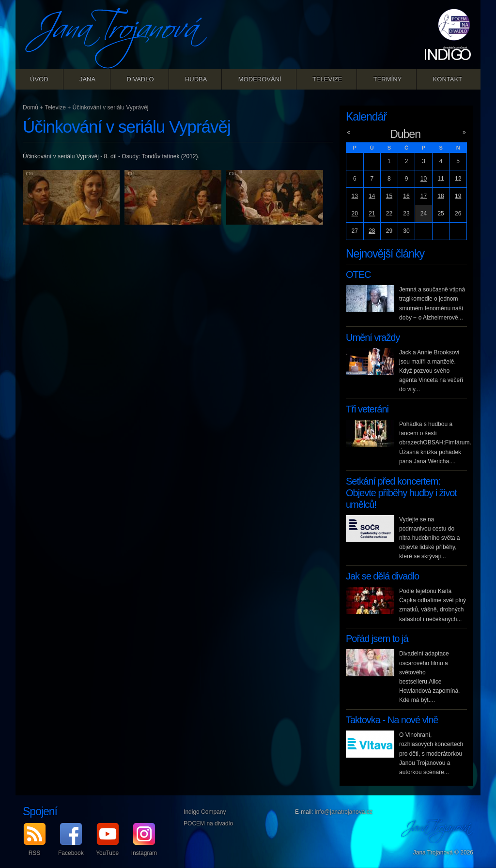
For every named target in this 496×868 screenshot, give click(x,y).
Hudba (196, 79)
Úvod (39, 79)
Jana (87, 79)
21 (372, 213)
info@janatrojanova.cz (344, 812)
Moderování (260, 79)
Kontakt (448, 79)
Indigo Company (205, 812)
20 (355, 213)
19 (458, 196)
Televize (327, 79)
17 (424, 196)
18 (441, 196)
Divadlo (140, 79)
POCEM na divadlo (208, 823)
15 (389, 196)
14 (372, 196)
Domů (31, 107)
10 (424, 179)
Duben (405, 134)
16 (406, 196)
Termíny (388, 79)
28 (372, 231)
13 (355, 196)
